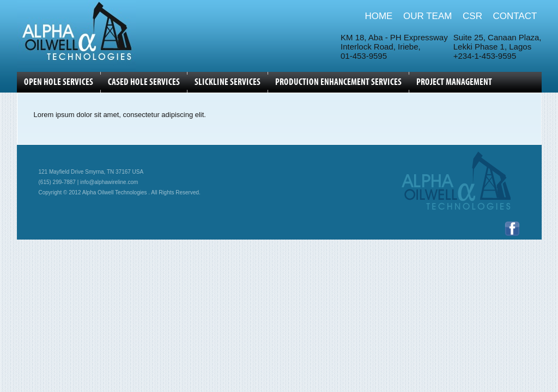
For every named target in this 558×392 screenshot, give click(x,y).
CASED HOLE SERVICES (144, 82)
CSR (472, 16)
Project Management (454, 82)
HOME (378, 16)
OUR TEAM (427, 16)
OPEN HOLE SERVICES (59, 82)
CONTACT (515, 16)
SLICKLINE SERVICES (228, 82)
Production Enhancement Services (338, 82)
